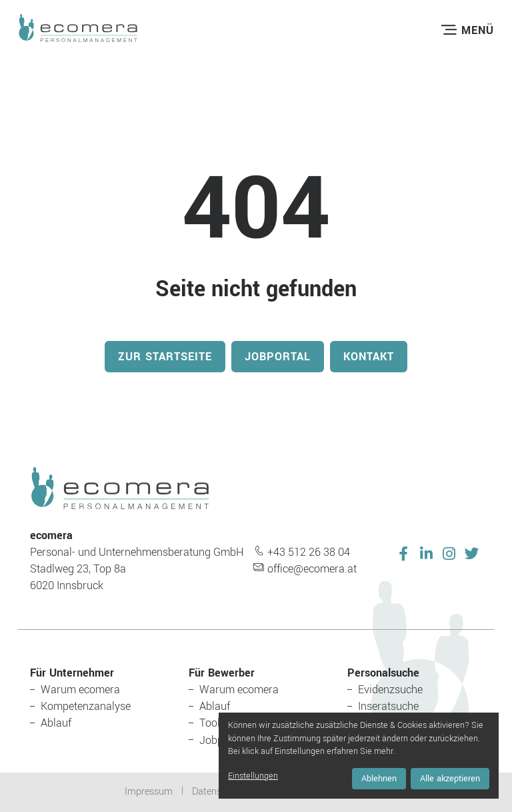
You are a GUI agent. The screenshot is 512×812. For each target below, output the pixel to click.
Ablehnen (379, 779)
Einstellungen (253, 776)
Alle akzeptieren (450, 779)
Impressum (149, 792)
